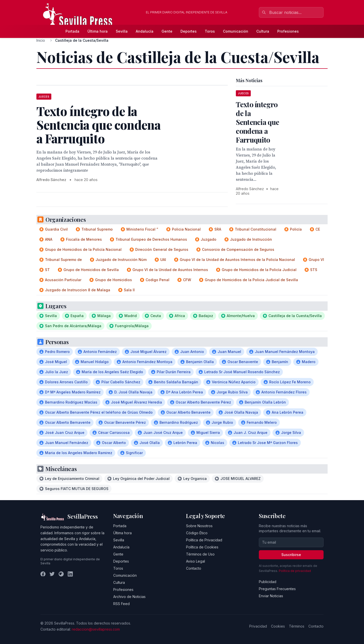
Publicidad (268, 582)
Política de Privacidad (204, 540)
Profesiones (288, 31)
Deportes (189, 31)
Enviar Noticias (271, 596)
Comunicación (236, 31)
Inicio (41, 40)
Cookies (278, 626)
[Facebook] (43, 574)
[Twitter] (52, 574)
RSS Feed (121, 604)
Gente (167, 31)
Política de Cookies (202, 547)
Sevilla (122, 31)
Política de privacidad (295, 571)
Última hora (98, 31)
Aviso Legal (196, 561)
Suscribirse (291, 555)
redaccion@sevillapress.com (96, 629)
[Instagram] (61, 574)
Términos (297, 626)
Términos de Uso (200, 554)
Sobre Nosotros (199, 526)
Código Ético (197, 533)
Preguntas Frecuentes (277, 589)
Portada (72, 31)
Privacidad (258, 626)
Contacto (194, 568)
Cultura (263, 31)
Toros (210, 31)
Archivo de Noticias (129, 597)
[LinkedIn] (70, 574)
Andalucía (145, 31)
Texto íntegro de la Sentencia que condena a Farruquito (257, 122)
